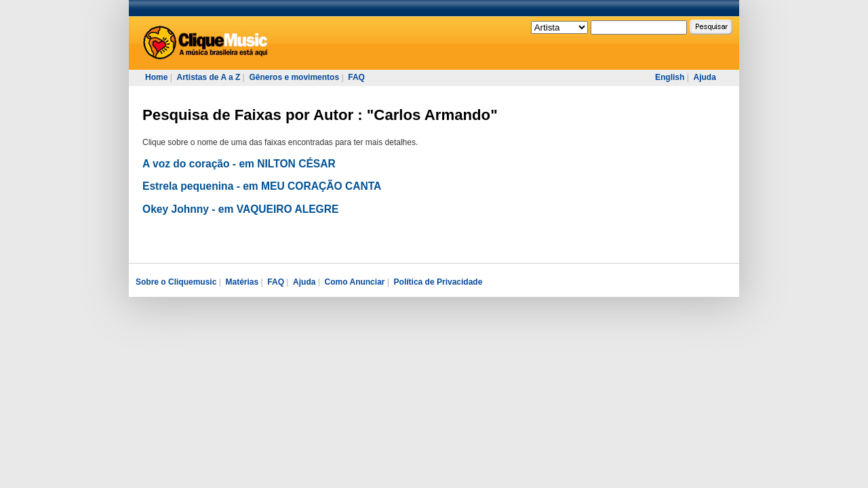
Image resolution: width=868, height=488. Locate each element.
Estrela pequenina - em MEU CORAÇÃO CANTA (262, 186)
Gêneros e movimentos (294, 77)
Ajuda (704, 77)
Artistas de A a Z (208, 77)
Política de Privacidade (438, 282)
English (670, 77)
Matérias (242, 282)
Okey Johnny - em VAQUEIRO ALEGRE (240, 209)
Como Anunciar (355, 282)
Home (156, 77)
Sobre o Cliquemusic (176, 282)
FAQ (356, 77)
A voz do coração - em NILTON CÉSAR (239, 164)
